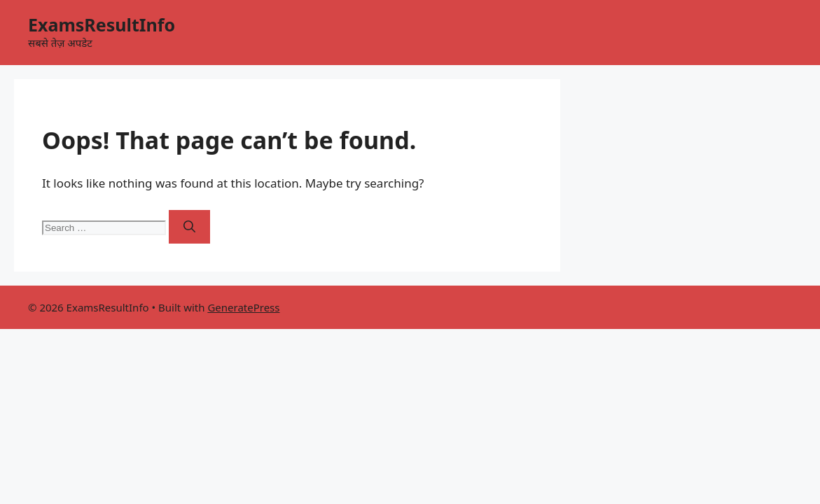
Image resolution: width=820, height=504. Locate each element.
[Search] (189, 227)
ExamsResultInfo (102, 24)
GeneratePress (243, 307)
